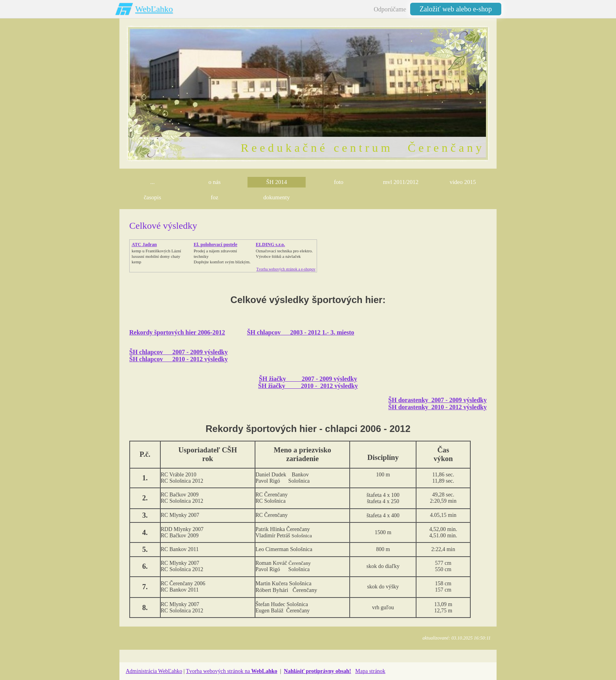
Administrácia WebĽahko (154, 671)
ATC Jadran (144, 244)
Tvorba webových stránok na (232, 671)
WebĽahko (154, 9)
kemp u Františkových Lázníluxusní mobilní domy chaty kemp (156, 256)
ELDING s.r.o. (270, 244)
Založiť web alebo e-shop (456, 9)
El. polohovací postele (215, 244)
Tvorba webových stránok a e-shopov (286, 269)
